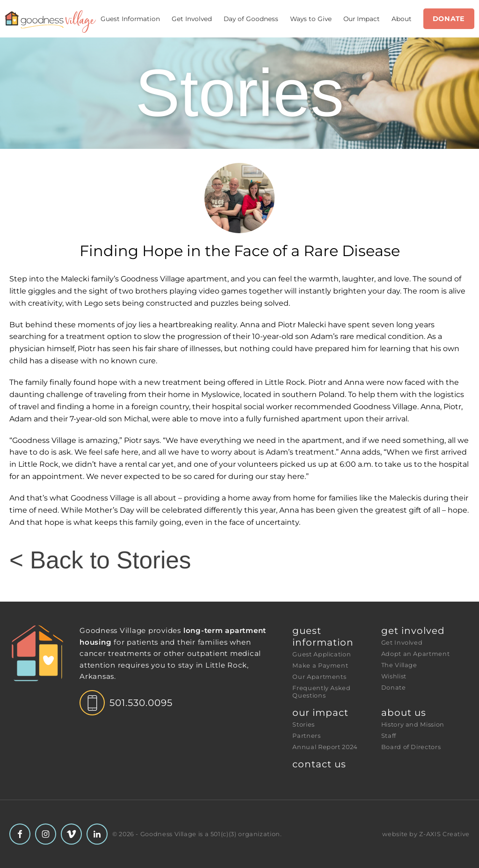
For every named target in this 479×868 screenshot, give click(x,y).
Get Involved (192, 19)
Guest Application (322, 654)
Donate (449, 19)
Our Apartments (319, 677)
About (402, 19)
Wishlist (394, 676)
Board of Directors (411, 747)
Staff (389, 736)
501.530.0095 (141, 703)
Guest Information (130, 19)
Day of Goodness (251, 19)
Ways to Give (311, 19)
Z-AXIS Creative (444, 834)
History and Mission (413, 725)
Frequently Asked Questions (322, 692)
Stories (303, 725)
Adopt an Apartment (416, 654)
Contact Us (319, 764)
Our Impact (362, 19)
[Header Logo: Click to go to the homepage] (50, 22)
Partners (306, 736)
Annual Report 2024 (325, 747)
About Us (404, 713)
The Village (399, 665)
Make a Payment (320, 666)
